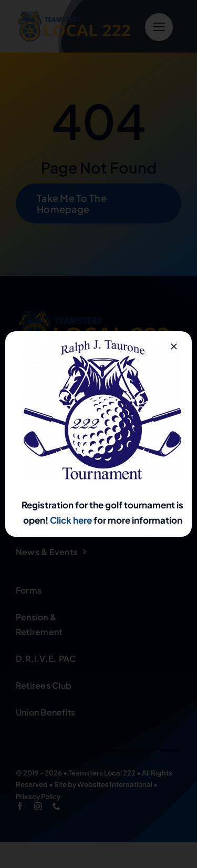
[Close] (174, 346)
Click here (71, 520)
